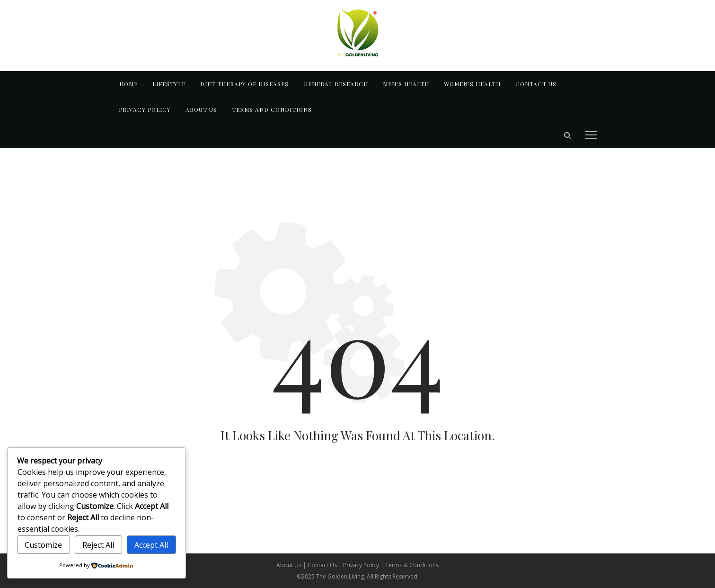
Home (128, 84)
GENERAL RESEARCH (336, 84)
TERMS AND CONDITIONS (272, 109)
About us (201, 109)
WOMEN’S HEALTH (472, 84)
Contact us (536, 84)
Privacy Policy (145, 109)
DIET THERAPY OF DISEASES (244, 84)
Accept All (151, 545)
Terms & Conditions (412, 565)
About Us (290, 565)
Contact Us (323, 565)
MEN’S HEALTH (406, 84)
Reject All (98, 545)
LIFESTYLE (169, 84)
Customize (43, 545)
